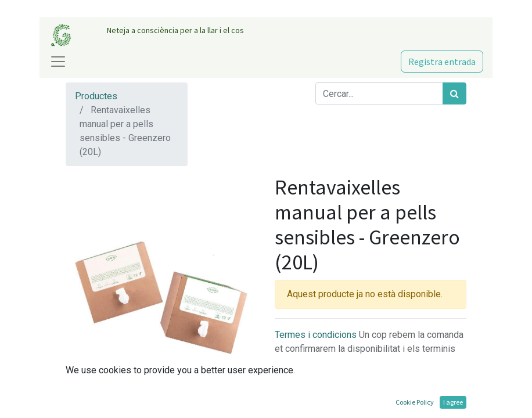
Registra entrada (442, 62)
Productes (96, 96)
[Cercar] (454, 93)
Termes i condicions (317, 335)
